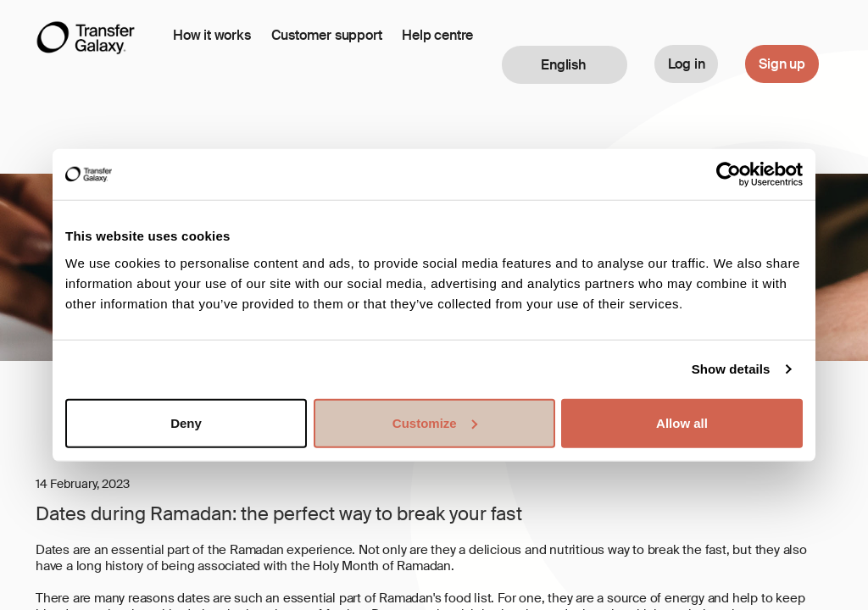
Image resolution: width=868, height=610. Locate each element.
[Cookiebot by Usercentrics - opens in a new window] (729, 175)
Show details (731, 369)
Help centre (437, 35)
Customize (435, 422)
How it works (212, 35)
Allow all (682, 422)
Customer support (327, 35)
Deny (186, 422)
